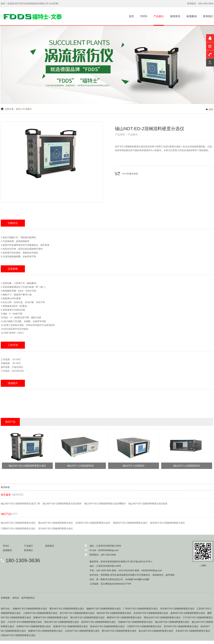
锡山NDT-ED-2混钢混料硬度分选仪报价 (62, 504)
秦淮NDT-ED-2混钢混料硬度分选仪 (188, 613)
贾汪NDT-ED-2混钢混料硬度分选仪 (119, 631)
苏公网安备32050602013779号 (116, 584)
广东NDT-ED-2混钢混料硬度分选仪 (140, 609)
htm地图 (138, 579)
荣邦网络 (105, 575)
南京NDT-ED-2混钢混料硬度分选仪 (114, 613)
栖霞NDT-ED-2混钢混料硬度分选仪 (124, 617)
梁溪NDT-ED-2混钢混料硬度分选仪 (130, 523)
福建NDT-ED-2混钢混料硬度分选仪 (104, 609)
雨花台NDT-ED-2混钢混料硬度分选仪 (162, 617)
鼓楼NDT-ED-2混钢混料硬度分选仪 (50, 617)
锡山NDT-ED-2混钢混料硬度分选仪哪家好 (105, 504)
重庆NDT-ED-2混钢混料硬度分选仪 (67, 609)
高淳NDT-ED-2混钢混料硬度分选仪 (99, 622)
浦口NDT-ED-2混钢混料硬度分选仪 (87, 617)
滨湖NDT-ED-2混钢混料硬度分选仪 (93, 523)
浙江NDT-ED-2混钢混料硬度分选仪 (77, 613)
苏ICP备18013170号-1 (141, 562)
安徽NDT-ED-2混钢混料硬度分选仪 (30, 609)
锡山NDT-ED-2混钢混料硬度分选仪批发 (148, 504)
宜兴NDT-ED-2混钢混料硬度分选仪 (56, 528)
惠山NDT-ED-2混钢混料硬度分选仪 (56, 523)
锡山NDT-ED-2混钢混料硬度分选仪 (18, 523)
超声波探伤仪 (28, 598)
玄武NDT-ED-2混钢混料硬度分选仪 (151, 613)
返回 (211, 109)
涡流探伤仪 (158, 575)
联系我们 (208, 16)
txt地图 (146, 579)
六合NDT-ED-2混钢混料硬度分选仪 (25, 622)
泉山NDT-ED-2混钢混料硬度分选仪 (156, 631)
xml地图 (129, 579)
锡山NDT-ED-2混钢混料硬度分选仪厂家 (20, 504)
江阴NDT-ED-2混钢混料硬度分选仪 (18, 528)
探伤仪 (147, 575)
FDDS (144, 16)
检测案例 (192, 16)
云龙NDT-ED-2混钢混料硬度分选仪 (82, 631)
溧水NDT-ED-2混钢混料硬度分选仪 (62, 622)
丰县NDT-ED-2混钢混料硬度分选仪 (193, 631)
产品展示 (159, 16)
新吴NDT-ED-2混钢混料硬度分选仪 (167, 523)
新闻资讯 (175, 16)
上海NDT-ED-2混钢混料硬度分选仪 (40, 613)
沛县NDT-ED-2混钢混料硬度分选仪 (18, 635)
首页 (131, 16)
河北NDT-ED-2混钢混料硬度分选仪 (177, 609)
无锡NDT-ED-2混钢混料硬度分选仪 (135, 622)
